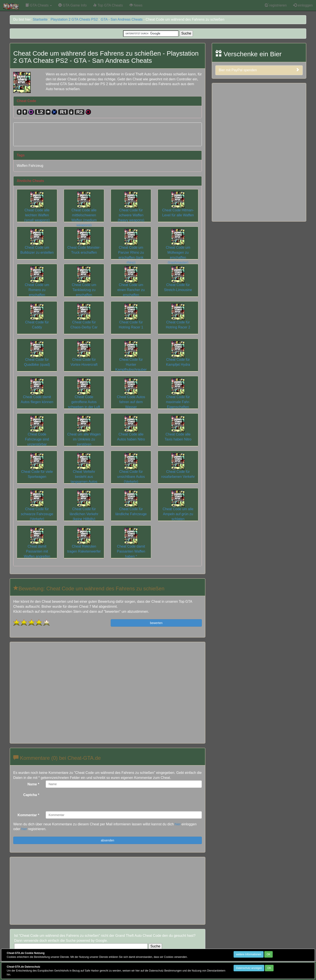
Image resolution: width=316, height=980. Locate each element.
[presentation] (79, 800)
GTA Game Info (72, 5)
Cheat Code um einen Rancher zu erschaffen (131, 285)
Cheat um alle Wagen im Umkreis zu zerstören (84, 434)
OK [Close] (268, 954)
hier (178, 824)
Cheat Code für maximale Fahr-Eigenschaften (178, 397)
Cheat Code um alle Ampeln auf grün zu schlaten (178, 509)
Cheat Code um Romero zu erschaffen (37, 285)
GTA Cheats (39, 5)
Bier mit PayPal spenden (259, 70)
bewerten (156, 623)
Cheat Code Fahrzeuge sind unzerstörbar (37, 434)
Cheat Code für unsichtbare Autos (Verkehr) (131, 471)
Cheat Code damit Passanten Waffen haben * (131, 546)
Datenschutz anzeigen (249, 968)
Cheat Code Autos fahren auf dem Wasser (131, 397)
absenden (108, 840)
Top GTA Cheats (108, 5)
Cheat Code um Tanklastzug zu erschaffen (84, 285)
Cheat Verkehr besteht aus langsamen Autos (84, 471)
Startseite (40, 19)
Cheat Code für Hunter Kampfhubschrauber (131, 359)
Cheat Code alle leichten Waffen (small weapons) (37, 210)
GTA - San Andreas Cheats (122, 19)
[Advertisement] (107, 134)
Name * (33, 784)
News (136, 5)
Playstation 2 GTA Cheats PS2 (74, 19)
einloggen (303, 5)
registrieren (276, 5)
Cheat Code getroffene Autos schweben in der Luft (84, 397)
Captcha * (31, 795)
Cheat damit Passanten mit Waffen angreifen (37, 546)
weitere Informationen (248, 954)
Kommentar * (28, 815)
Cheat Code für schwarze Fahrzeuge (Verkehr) (37, 509)
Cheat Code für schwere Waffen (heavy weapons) (131, 210)
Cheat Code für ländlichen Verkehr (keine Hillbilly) (84, 509)
